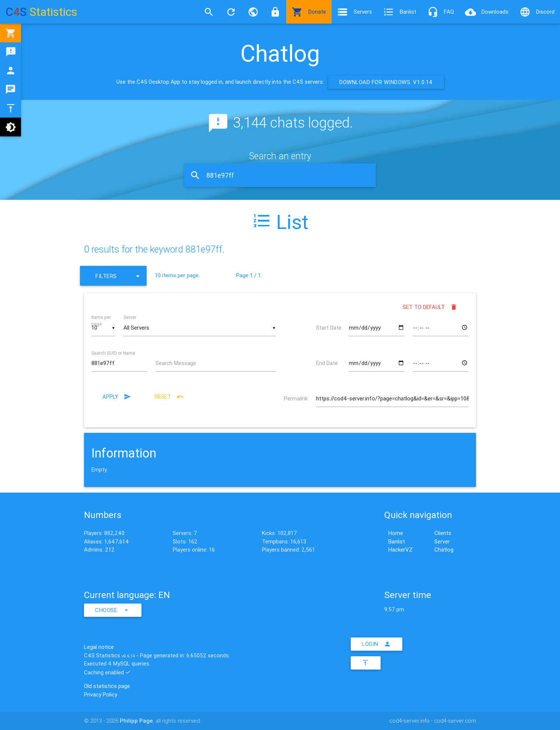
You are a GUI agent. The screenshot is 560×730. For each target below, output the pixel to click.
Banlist (400, 12)
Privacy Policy (101, 694)
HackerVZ (400, 550)
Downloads (487, 12)
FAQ (441, 12)
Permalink (296, 398)
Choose (113, 610)
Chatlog (444, 550)
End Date (327, 363)
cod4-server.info (409, 721)
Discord (537, 12)
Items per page (101, 321)
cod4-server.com (455, 721)
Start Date (329, 328)
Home (396, 533)
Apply (117, 397)
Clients (443, 533)
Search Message (176, 363)
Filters (119, 276)
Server (130, 317)
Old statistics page (107, 686)
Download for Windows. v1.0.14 (386, 82)
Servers (355, 12)
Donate (309, 12)
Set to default (430, 307)
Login (377, 644)
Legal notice (99, 647)
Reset (169, 397)
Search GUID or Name (113, 353)
